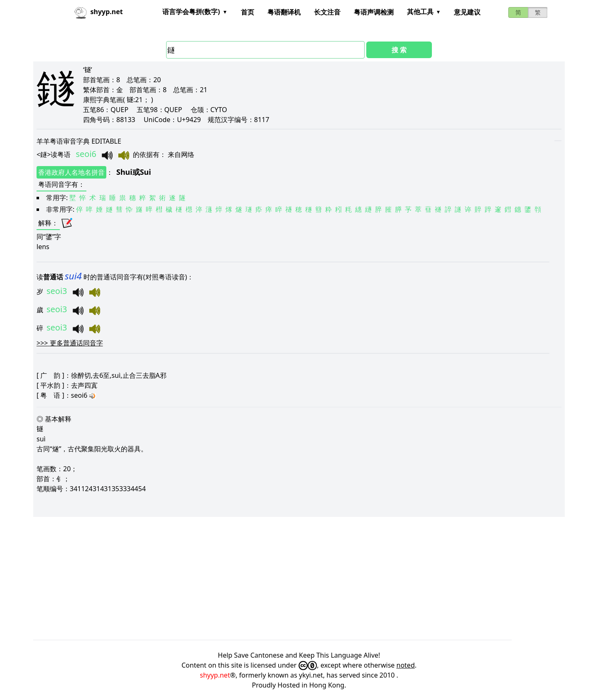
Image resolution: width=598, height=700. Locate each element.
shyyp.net (215, 675)
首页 (248, 12)
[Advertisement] (282, 578)
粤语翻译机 (284, 12)
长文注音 (327, 12)
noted (406, 665)
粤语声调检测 (374, 12)
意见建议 (467, 12)
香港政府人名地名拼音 (71, 172)
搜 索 (399, 50)
